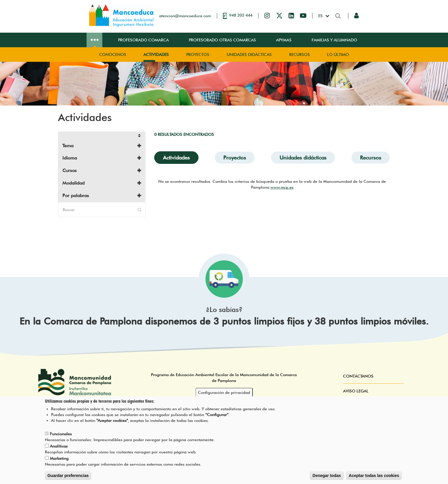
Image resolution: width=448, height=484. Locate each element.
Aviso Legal (356, 391)
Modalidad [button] (73, 183)
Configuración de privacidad (224, 393)
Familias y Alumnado (334, 40)
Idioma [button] (70, 158)
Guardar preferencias (68, 476)
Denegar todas (327, 476)
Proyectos (198, 55)
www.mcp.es (282, 187)
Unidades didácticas (249, 55)
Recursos (299, 55)
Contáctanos (358, 376)
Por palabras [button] (76, 195)
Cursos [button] (70, 170)
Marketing (59, 459)
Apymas (284, 40)
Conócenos (113, 55)
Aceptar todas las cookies (374, 476)
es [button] (321, 16)
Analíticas (59, 447)
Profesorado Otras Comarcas (222, 40)
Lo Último (338, 55)
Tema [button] (68, 146)
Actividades (156, 55)
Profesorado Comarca (143, 40)
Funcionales (61, 434)
